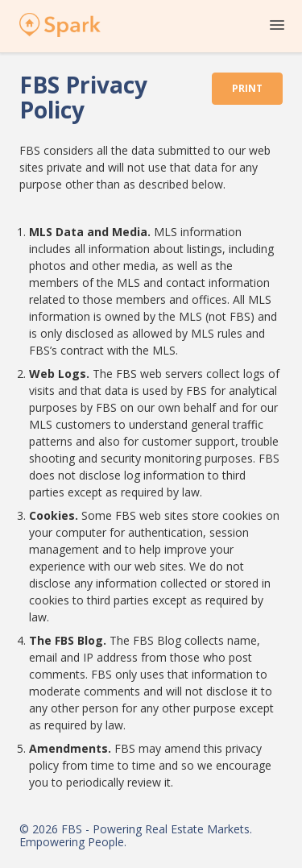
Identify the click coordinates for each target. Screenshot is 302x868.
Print (247, 88)
